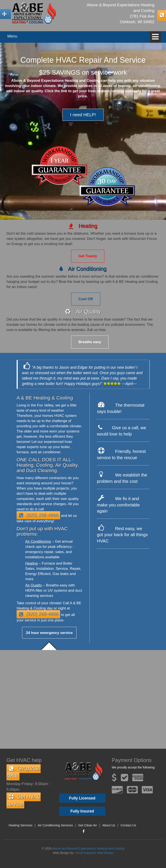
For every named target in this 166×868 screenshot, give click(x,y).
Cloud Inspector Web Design (94, 853)
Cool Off (86, 299)
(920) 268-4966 (38, 515)
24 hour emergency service (49, 633)
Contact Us (128, 825)
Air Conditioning (38, 541)
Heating (32, 563)
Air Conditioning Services (55, 825)
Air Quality (34, 585)
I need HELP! (83, 115)
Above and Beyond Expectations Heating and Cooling (88, 848)
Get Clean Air (88, 825)
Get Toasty (88, 256)
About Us (109, 825)
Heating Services (21, 825)
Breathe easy (90, 342)
